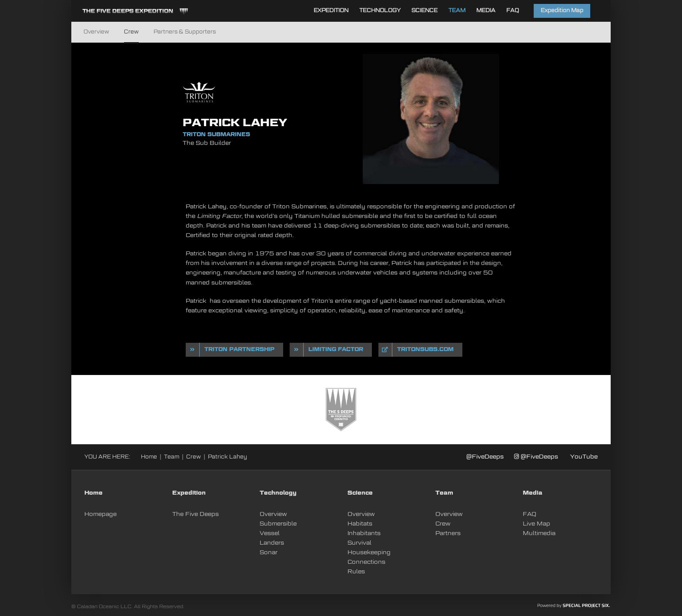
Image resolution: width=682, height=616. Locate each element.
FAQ (530, 514)
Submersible (278, 524)
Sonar (269, 553)
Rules (356, 572)
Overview (96, 32)
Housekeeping (369, 553)
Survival (359, 543)
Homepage (100, 514)
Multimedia (539, 534)
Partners (448, 534)
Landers (272, 543)
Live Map (537, 524)
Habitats (360, 524)
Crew (131, 32)
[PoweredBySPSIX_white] (574, 606)
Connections (366, 562)
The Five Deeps (196, 514)
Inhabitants (364, 534)
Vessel (270, 534)
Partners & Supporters (185, 32)
